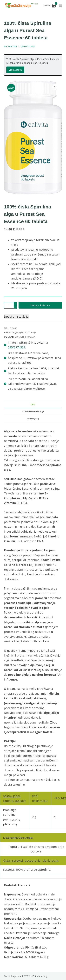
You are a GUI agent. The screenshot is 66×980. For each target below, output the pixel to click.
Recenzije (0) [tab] (33, 419)
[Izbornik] (61, 6)
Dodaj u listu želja (16, 317)
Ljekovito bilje (28, 332)
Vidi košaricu (15, 70)
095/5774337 (16, 347)
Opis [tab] (33, 404)
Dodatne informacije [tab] (33, 411)
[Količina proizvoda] (10, 305)
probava (30, 337)
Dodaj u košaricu (40, 305)
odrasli (19, 337)
